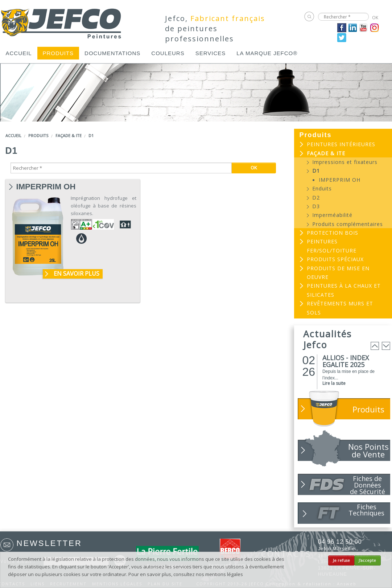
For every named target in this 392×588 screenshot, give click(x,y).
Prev (375, 346)
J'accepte (367, 560)
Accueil (19, 53)
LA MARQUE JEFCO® (267, 53)
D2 (316, 198)
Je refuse (341, 560)
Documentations (112, 53)
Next (386, 346)
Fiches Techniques (366, 510)
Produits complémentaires (348, 224)
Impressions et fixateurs (345, 162)
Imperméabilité (332, 215)
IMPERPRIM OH (46, 187)
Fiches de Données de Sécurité (368, 485)
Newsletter (49, 543)
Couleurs (168, 53)
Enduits (322, 188)
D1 (91, 135)
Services (211, 53)
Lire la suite (334, 383)
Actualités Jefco (327, 339)
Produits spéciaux (335, 259)
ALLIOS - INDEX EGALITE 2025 (346, 361)
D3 (316, 206)
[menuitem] (19, 53)
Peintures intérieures (341, 144)
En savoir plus (77, 274)
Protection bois (333, 233)
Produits (58, 53)
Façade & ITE (69, 135)
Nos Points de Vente (368, 450)
